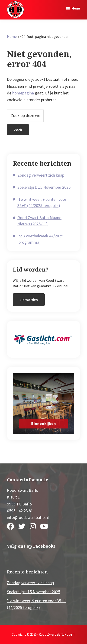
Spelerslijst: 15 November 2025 (44, 187)
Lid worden (29, 300)
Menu (76, 8)
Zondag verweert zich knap (41, 175)
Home (12, 36)
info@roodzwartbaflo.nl (28, 517)
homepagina (23, 93)
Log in (71, 634)
